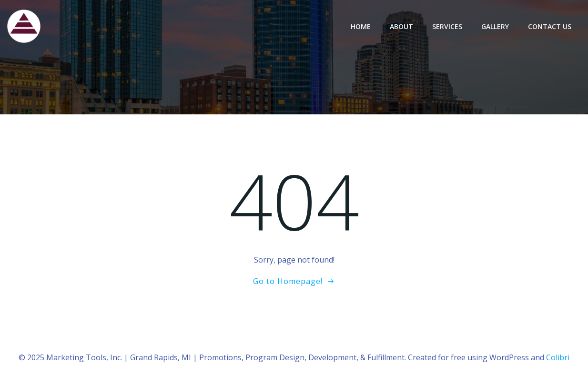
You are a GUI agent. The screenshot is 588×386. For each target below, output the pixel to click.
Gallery (495, 26)
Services (447, 26)
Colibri (558, 357)
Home (361, 26)
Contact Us (550, 26)
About (401, 26)
